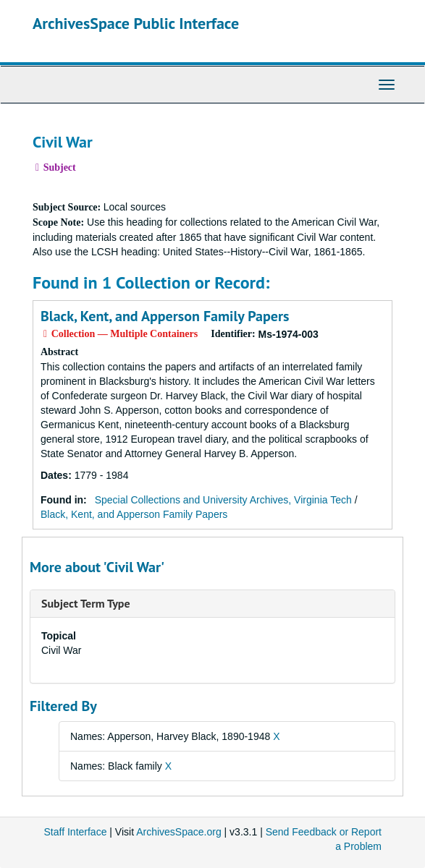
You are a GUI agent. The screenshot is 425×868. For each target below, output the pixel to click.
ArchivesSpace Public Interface (136, 23)
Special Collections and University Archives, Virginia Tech (223, 500)
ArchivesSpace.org (179, 832)
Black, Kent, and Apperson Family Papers (165, 316)
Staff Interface (76, 832)
